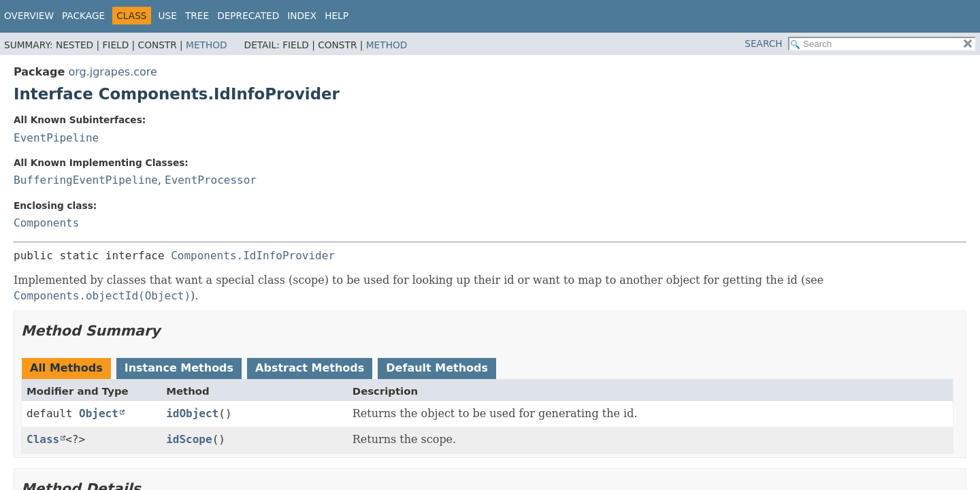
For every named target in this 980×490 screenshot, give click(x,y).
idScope (189, 439)
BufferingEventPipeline (86, 180)
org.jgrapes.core (112, 72)
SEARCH (763, 44)
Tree (197, 16)
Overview (29, 16)
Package (83, 16)
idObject (192, 413)
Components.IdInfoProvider (253, 256)
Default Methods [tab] (437, 368)
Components (46, 223)
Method (207, 45)
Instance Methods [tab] (179, 368)
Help (337, 16)
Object (99, 413)
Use (168, 16)
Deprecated (248, 16)
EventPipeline (56, 138)
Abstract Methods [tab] (310, 368)
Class (43, 439)
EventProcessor (211, 180)
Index (302, 16)
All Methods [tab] (66, 368)
